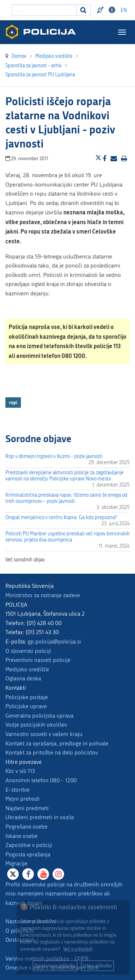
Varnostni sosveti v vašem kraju (44, 734)
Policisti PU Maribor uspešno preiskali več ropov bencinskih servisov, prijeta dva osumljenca (67, 537)
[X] (13, 874)
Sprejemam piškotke (55, 966)
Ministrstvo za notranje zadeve (43, 595)
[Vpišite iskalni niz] (44, 10)
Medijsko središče (27, 669)
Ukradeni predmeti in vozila (40, 817)
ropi (13, 402)
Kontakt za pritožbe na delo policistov (52, 752)
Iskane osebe (21, 836)
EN (124, 10)
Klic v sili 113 (20, 771)
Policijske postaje (27, 697)
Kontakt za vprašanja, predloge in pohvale (57, 743)
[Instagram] (58, 874)
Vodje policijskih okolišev (36, 725)
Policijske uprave (26, 706)
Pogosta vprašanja (28, 854)
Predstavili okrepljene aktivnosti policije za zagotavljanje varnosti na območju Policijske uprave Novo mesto (64, 476)
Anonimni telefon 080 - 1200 (41, 780)
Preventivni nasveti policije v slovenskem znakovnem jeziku (101, 10)
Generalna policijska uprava (39, 716)
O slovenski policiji (28, 651)
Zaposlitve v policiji (29, 845)
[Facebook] (28, 874)
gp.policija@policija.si (54, 641)
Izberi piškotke (97, 966)
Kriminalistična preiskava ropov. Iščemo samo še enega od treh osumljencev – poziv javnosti (66, 498)
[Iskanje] (84, 10)
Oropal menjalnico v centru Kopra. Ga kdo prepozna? (61, 517)
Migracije (16, 863)
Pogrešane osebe (26, 827)
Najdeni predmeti (27, 808)
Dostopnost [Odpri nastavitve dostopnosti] (113, 10)
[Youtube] (43, 874)
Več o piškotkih (78, 949)
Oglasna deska (23, 678)
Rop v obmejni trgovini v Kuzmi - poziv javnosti (54, 456)
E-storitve (17, 790)
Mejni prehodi (22, 799)
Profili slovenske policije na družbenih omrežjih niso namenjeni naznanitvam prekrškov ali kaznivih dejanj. (64, 894)
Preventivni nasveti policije (38, 660)
